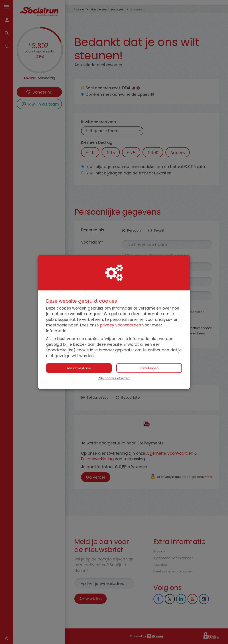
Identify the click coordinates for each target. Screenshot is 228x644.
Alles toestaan (79, 368)
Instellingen (149, 368)
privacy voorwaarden (121, 325)
